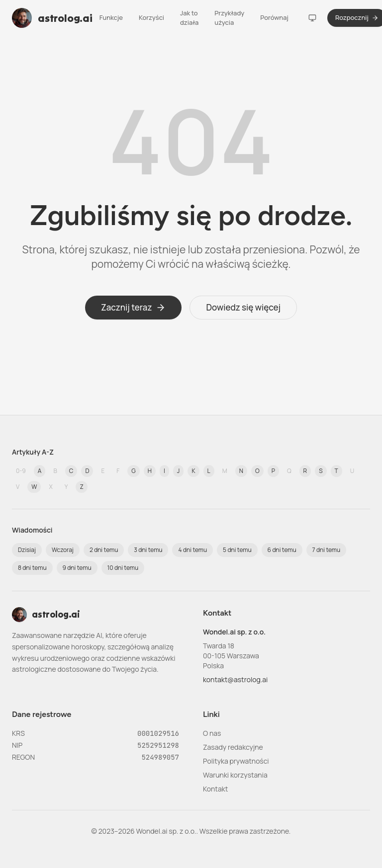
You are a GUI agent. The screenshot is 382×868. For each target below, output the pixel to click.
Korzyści (151, 17)
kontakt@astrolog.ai (235, 679)
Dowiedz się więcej (243, 307)
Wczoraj (63, 550)
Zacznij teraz (134, 307)
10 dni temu (123, 568)
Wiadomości (32, 530)
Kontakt (215, 789)
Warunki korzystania (235, 775)
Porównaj (274, 17)
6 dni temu (282, 550)
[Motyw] (312, 18)
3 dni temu (148, 550)
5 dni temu (237, 550)
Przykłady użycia (229, 18)
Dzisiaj (27, 550)
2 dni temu (104, 550)
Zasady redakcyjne (233, 747)
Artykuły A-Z (33, 452)
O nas (212, 733)
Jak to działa (189, 18)
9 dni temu (77, 568)
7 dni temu (327, 550)
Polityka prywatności (236, 761)
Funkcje (111, 17)
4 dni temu (192, 550)
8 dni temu (32, 568)
